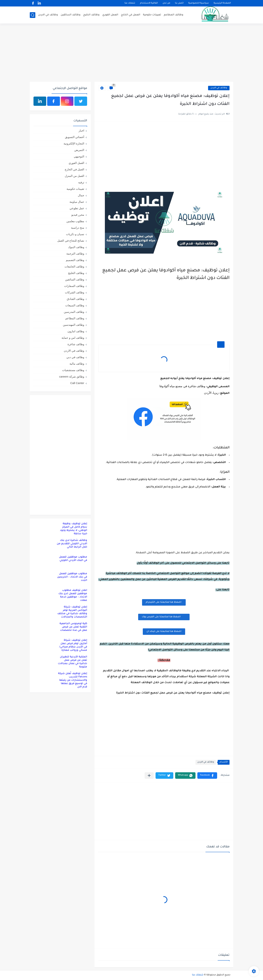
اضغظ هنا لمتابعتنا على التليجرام (164, 602)
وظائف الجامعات (74, 266)
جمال (81, 195)
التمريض (79, 150)
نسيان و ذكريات (75, 234)
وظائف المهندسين (74, 325)
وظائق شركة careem (72, 377)
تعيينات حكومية (152, 15)
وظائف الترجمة (75, 254)
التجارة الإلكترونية (74, 143)
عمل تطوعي (77, 208)
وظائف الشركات (75, 292)
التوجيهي (79, 156)
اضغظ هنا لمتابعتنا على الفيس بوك (164, 617)
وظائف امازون (76, 331)
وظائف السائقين (71, 15)
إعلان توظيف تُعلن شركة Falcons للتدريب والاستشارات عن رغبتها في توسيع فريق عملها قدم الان (73, 680)
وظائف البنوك (76, 247)
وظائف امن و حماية (73, 338)
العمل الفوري (110, 15)
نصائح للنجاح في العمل (71, 241)
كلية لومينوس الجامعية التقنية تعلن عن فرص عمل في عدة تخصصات (73, 627)
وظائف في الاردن (48, 15)
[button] (207, 776)
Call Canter (77, 383)
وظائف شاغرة (76, 344)
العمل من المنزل (74, 176)
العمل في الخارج (131, 15)
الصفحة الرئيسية (222, 3)
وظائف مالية (77, 364)
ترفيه (81, 182)
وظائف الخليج (91, 15)
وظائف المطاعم (174, 15)
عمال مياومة (77, 202)
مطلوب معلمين (75, 221)
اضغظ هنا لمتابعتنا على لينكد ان (164, 632)
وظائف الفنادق (75, 299)
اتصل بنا (179, 3)
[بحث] (33, 15)
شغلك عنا (130, 3)
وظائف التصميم (75, 260)
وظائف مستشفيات (73, 370)
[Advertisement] (131, 53)
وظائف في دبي (75, 357)
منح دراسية (78, 228)
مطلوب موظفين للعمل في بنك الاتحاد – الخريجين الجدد (72, 577)
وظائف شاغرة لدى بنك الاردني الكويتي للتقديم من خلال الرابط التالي (72, 544)
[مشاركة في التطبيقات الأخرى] (149, 776)
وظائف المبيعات (75, 305)
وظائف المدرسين (74, 312)
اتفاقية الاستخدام (149, 3)
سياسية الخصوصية (199, 3)
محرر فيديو (78, 215)
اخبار (81, 131)
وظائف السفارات (74, 286)
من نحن (166, 3)
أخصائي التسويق (75, 137)
